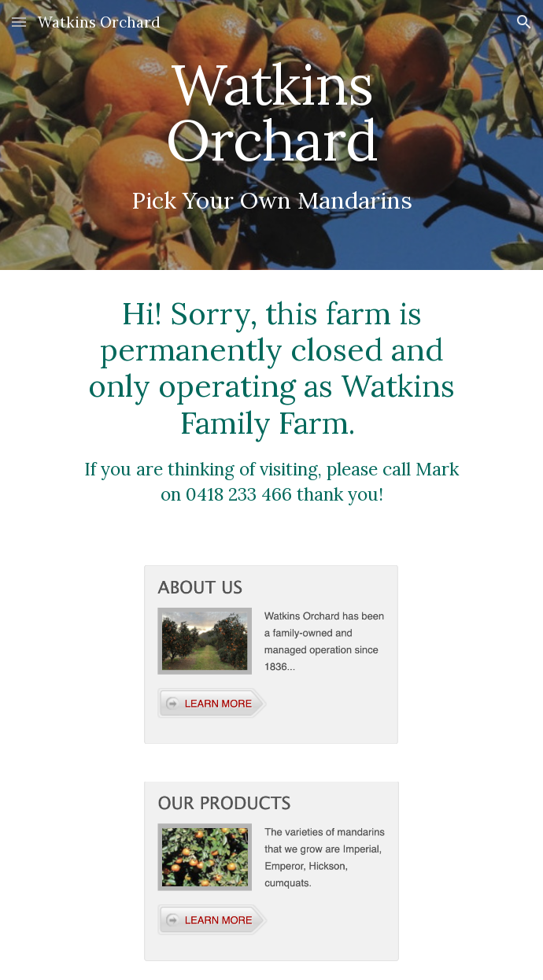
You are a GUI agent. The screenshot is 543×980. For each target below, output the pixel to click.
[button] (19, 22)
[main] (271, 135)
